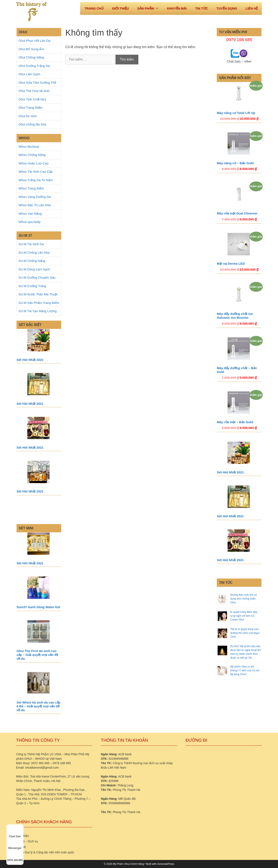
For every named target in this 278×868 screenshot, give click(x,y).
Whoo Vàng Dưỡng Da (35, 197)
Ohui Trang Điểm (30, 108)
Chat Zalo (15, 833)
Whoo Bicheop (29, 147)
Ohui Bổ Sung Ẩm (31, 49)
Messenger (15, 844)
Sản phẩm (150, 8)
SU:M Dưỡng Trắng (32, 286)
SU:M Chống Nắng (32, 261)
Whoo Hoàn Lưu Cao (33, 163)
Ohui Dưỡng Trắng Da (34, 66)
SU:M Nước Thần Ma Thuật (38, 294)
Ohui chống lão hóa (32, 124)
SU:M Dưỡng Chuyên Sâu (37, 278)
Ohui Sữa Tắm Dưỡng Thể (37, 83)
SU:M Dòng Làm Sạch (34, 269)
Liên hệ (252, 8)
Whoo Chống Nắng (32, 155)
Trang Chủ (94, 8)
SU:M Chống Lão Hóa (34, 252)
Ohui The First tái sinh (34, 91)
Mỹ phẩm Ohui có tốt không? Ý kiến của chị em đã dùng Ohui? (245, 670)
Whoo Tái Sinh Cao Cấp (35, 172)
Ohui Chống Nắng (31, 57)
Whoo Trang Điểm (31, 188)
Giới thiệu (120, 8)
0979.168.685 (15, 856)
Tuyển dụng (227, 8)
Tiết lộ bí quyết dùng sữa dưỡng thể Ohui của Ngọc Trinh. (245, 633)
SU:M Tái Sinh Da (31, 244)
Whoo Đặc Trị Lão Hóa (35, 205)
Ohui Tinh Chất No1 (32, 99)
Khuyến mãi (177, 8)
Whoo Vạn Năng (30, 214)
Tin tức (202, 8)
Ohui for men (28, 116)
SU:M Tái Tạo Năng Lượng (38, 311)
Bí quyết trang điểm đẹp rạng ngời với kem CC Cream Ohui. (244, 616)
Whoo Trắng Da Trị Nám (36, 180)
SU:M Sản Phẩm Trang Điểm (39, 303)
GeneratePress (166, 864)
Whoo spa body (29, 222)
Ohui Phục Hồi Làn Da (34, 41)
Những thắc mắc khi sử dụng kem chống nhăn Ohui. (243, 599)
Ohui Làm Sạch (29, 74)
